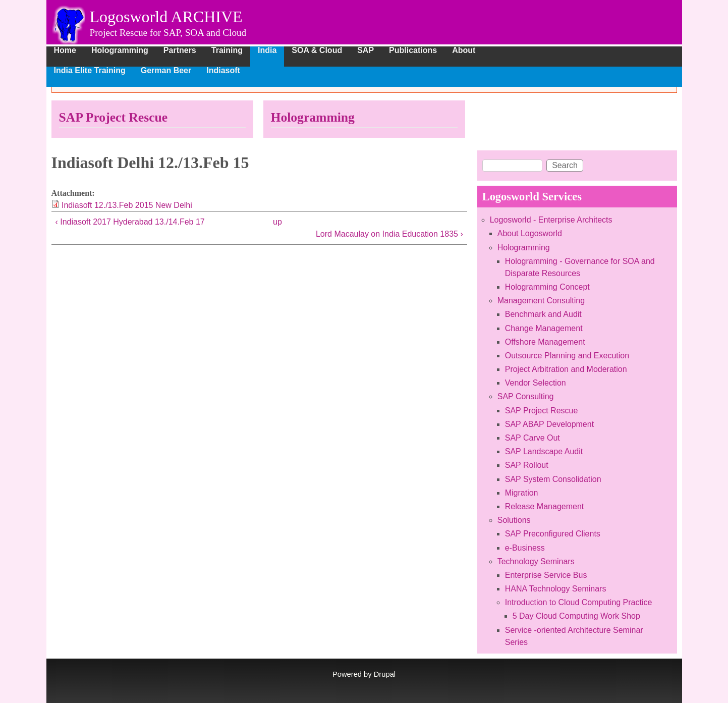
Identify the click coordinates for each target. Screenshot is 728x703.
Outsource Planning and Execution (567, 356)
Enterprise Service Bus (546, 575)
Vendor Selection (536, 383)
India (267, 50)
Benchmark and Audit (543, 314)
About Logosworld (530, 233)
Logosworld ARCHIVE (166, 17)
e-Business (525, 548)
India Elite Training (90, 71)
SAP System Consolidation (553, 479)
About (464, 50)
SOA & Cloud (317, 50)
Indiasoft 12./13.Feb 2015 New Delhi (127, 205)
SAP (366, 50)
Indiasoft (223, 71)
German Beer (166, 71)
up (277, 222)
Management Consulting (541, 301)
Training (227, 50)
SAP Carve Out (533, 438)
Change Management (544, 328)
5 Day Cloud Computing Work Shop (576, 616)
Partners (180, 50)
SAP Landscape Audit (544, 451)
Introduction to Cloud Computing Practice (579, 602)
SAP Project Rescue (114, 117)
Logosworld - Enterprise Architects (551, 220)
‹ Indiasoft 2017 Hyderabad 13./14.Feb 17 (130, 222)
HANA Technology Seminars (556, 589)
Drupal (385, 674)
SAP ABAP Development (549, 424)
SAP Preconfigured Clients (553, 534)
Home (65, 50)
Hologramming (120, 50)
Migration (522, 493)
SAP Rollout (527, 465)
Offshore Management (545, 342)
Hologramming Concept (547, 287)
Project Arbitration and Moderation (566, 369)
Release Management (545, 506)
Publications (413, 50)
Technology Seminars (536, 561)
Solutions (514, 520)
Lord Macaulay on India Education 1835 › (389, 234)
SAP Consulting (526, 396)
